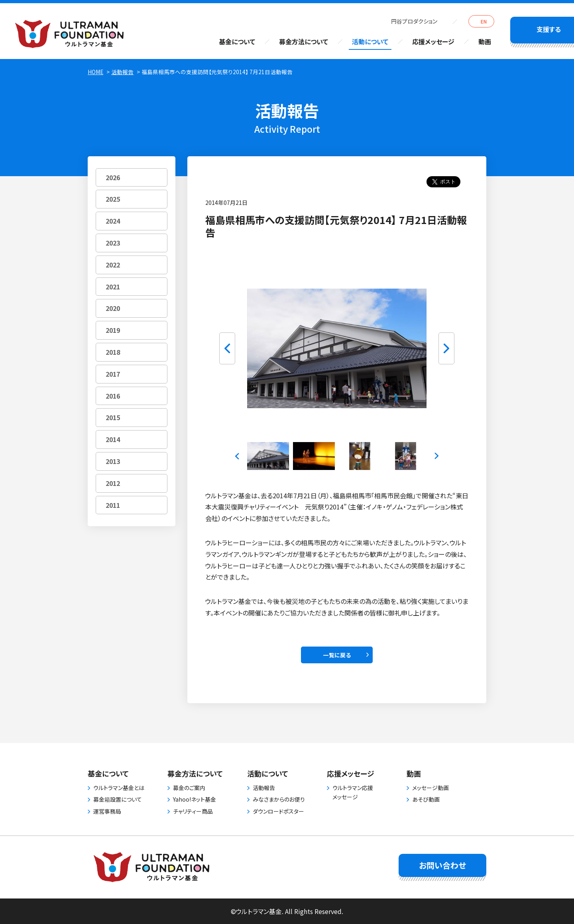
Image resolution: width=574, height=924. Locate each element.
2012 (113, 483)
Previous (227, 348)
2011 (113, 505)
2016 (113, 396)
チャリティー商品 (193, 811)
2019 (113, 330)
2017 (113, 374)
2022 (113, 265)
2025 (113, 199)
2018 (113, 352)
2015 (113, 417)
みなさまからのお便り (279, 799)
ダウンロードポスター (278, 811)
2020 (113, 308)
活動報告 (122, 72)
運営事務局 (107, 811)
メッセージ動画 (431, 788)
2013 (113, 461)
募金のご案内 (189, 788)
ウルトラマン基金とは (119, 788)
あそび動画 (426, 799)
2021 (113, 287)
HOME (95, 72)
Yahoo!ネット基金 (195, 799)
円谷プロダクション (414, 21)
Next (446, 348)
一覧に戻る (337, 655)
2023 (113, 243)
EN (484, 21)
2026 (113, 177)
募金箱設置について (118, 799)
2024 (113, 221)
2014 (113, 439)
